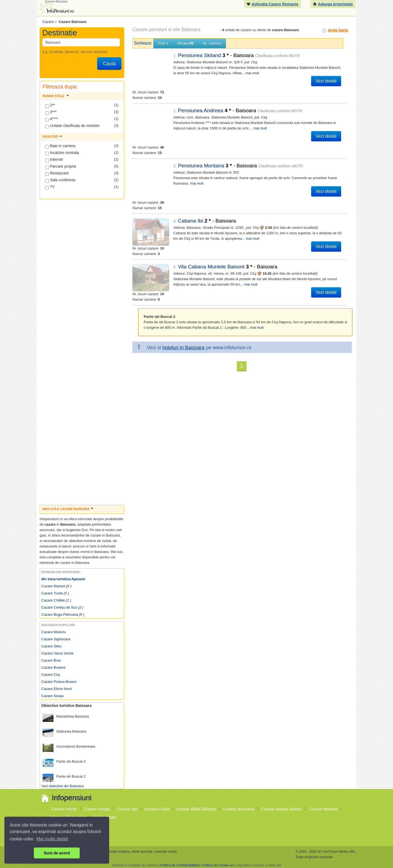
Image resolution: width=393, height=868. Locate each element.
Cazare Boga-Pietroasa (63, 614)
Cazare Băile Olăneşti (196, 809)
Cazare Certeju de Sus (62, 607)
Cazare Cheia (157, 809)
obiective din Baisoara (66, 786)
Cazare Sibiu (51, 646)
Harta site (274, 865)
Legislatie (243, 865)
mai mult (252, 73)
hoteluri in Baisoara (183, 338)
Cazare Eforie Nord (56, 689)
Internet (54, 160)
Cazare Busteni (53, 667)
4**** (52, 119)
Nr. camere (212, 43)
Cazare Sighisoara (56, 639)
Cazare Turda (55, 593)
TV (50, 187)
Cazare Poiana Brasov (59, 682)
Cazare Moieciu (53, 632)
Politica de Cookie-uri (218, 865)
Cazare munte (64, 809)
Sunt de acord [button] (57, 853)
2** (50, 105)
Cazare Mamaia (323, 809)
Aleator (186, 43)
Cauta (109, 64)
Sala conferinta (60, 180)
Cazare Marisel (56, 586)
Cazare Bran (51, 660)
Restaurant (57, 173)
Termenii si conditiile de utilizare (135, 865)
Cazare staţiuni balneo (282, 809)
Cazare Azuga (97, 809)
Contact (258, 865)
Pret (163, 43)
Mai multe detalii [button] (52, 839)
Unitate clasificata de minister (72, 126)
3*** (51, 112)
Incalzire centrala (62, 153)
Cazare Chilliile (56, 600)
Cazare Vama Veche (57, 653)
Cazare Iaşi (127, 809)
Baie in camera (60, 146)
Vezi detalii (326, 81)
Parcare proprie (61, 167)
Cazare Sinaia (52, 696)
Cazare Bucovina (239, 809)
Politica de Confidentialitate (180, 865)
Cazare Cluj (50, 675)
